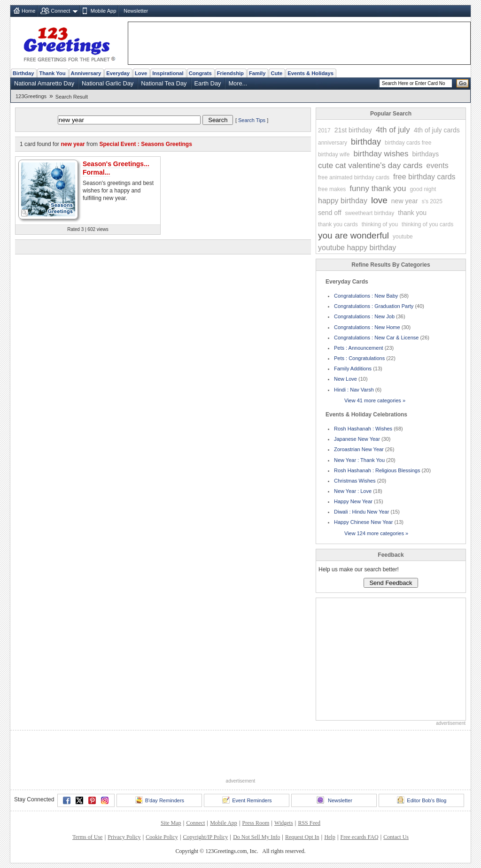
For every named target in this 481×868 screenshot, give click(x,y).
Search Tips (252, 120)
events (437, 165)
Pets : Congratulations (359, 358)
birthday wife (334, 154)
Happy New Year (353, 501)
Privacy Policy (124, 837)
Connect (60, 11)
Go (463, 83)
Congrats (200, 73)
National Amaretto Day (44, 83)
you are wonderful (353, 235)
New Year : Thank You (359, 460)
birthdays (426, 154)
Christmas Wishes (355, 481)
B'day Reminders (160, 800)
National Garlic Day (108, 83)
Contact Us (396, 837)
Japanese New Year (357, 439)
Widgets (284, 823)
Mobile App (103, 11)
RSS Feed (309, 823)
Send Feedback (391, 583)
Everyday (118, 73)
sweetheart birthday (370, 213)
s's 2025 (432, 201)
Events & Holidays (310, 73)
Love (141, 73)
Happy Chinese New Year (363, 522)
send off (330, 213)
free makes (332, 189)
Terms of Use (87, 837)
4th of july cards (437, 130)
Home (28, 11)
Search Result (72, 97)
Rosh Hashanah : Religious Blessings (377, 470)
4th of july (393, 130)
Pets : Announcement (359, 348)
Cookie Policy (162, 837)
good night (423, 189)
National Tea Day (164, 83)
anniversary (333, 143)
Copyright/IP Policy (205, 837)
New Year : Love (353, 491)
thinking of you (380, 224)
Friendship (230, 73)
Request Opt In (302, 837)
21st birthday (353, 130)
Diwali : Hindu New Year (361, 512)
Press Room (256, 823)
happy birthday (343, 201)
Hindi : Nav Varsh (354, 390)
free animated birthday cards (354, 177)
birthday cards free (408, 143)
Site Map (171, 823)
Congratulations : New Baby (366, 296)
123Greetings (31, 96)
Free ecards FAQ (359, 837)
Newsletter (136, 11)
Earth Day (208, 83)
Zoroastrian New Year (359, 449)
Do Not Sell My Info (256, 837)
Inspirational (168, 73)
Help (330, 837)
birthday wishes (381, 154)
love (379, 200)
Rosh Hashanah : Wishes (363, 429)
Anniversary (86, 73)
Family (257, 73)
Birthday (23, 73)
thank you (412, 213)
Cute (276, 73)
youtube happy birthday (357, 248)
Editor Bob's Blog (422, 800)
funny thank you (378, 188)
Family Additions (353, 369)
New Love (345, 379)
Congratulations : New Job (364, 316)
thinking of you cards (427, 224)
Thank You (52, 73)
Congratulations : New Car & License (376, 338)
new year (405, 201)
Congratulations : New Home (367, 327)
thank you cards (338, 224)
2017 (324, 131)
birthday (366, 142)
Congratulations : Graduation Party (374, 306)
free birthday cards (424, 177)
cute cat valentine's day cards (370, 165)
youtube (403, 237)
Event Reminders (247, 800)
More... (238, 83)
